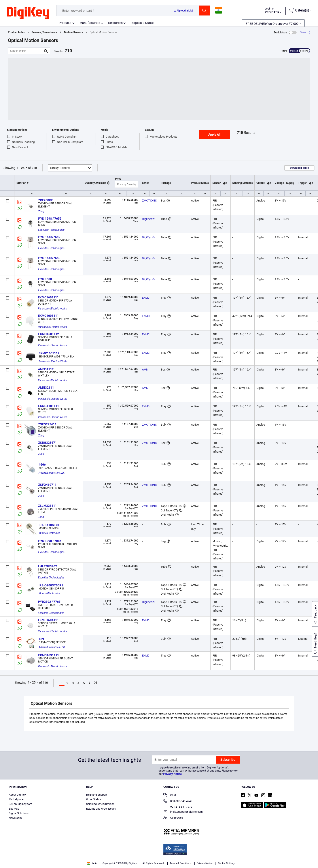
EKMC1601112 (49, 334)
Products (65, 23)
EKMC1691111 (49, 655)
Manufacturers (90, 23)
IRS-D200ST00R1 (51, 585)
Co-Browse (173, 818)
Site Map (14, 809)
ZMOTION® (150, 201)
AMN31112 (46, 369)
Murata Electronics (49, 533)
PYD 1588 (45, 279)
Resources (115, 23)
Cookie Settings (227, 863)
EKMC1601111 (48, 297)
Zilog (41, 211)
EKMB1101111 (49, 406)
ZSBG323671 (47, 443)
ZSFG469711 (47, 485)
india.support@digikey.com (183, 812)
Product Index (16, 32)
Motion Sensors (73, 32)
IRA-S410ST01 (49, 525)
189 (41, 639)
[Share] (305, 32)
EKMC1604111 (48, 620)
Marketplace (16, 799)
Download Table (299, 168)
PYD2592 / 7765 (49, 602)
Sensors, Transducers (44, 32)
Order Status (94, 799)
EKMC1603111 (48, 316)
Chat (170, 796)
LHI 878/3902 (47, 566)
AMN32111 (46, 388)
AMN (145, 370)
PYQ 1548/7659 (49, 237)
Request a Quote (142, 23)
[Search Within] (26, 51)
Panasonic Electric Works (52, 309)
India (92, 863)
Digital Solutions (19, 813)
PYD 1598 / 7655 (50, 219)
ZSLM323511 (47, 506)
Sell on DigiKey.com (21, 804)
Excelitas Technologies (51, 230)
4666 (42, 465)
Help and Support (97, 795)
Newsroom (15, 818)
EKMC (146, 298)
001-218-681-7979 (178, 807)
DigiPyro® (148, 219)
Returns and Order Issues (101, 809)
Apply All (214, 134)
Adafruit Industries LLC (52, 473)
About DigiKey (17, 795)
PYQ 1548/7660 (49, 258)
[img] (28, 13)
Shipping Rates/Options (100, 804)
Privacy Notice (172, 774)
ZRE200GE (46, 200)
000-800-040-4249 (178, 802)
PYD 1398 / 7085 (50, 541)
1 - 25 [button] (21, 168)
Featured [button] (60, 168)
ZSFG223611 (47, 424)
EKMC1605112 (49, 353)
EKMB (146, 406)
